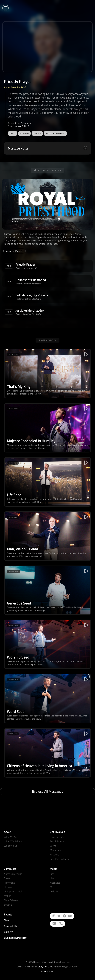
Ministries (55, 850)
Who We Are (11, 837)
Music (53, 887)
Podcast (54, 891)
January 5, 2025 (21, 126)
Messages (55, 883)
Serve (53, 846)
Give (7, 920)
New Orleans (11, 900)
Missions (54, 855)
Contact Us (10, 926)
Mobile (7, 896)
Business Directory (15, 938)
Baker (7, 878)
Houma (8, 887)
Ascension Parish (13, 874)
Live (52, 878)
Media (54, 869)
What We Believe (13, 841)
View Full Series (14, 251)
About (8, 832)
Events (8, 914)
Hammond (9, 883)
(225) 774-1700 (45, 967)
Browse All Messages (48, 791)
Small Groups (57, 841)
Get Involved (57, 832)
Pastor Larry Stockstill (15, 87)
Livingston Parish (13, 891)
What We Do (11, 846)
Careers (9, 932)
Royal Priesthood (23, 123)
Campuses (10, 869)
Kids (52, 874)
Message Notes (18, 148)
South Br (9, 905)
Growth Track (57, 837)
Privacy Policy (48, 971)
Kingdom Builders (59, 859)
